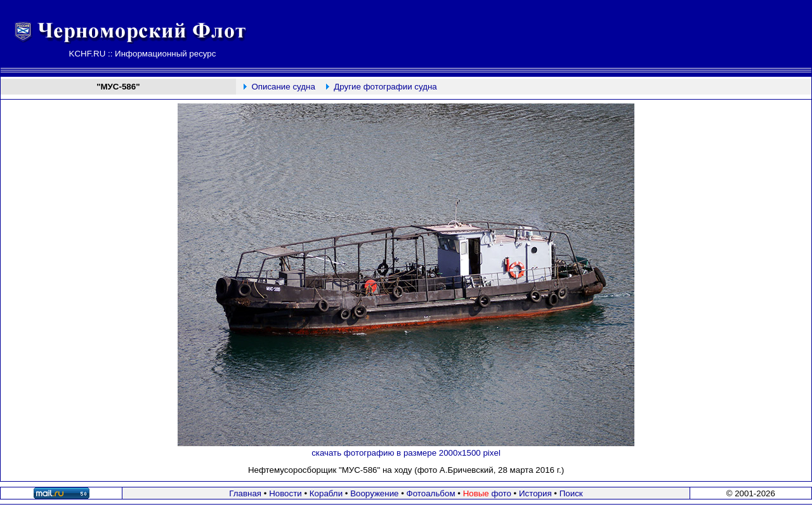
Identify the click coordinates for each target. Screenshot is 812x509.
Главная (245, 493)
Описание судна (283, 87)
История (535, 493)
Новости (285, 493)
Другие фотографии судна (385, 87)
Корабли (326, 493)
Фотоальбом (431, 493)
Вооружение (374, 493)
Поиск (571, 493)
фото (487, 493)
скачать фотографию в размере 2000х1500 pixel (406, 453)
